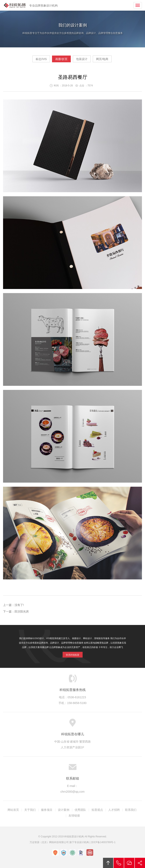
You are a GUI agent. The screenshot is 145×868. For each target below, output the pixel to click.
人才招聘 (114, 810)
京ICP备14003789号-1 (103, 842)
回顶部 (108, 863)
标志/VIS (41, 59)
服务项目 (47, 810)
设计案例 (64, 810)
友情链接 (74, 816)
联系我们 (131, 810)
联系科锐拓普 (72, 653)
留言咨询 (129, 863)
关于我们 (30, 810)
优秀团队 (80, 810)
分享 (140, 863)
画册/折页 (61, 59)
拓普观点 (97, 810)
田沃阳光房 (22, 611)
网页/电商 (102, 59)
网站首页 (13, 810)
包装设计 (82, 59)
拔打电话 (119, 863)
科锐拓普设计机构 (15, 5)
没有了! (19, 605)
